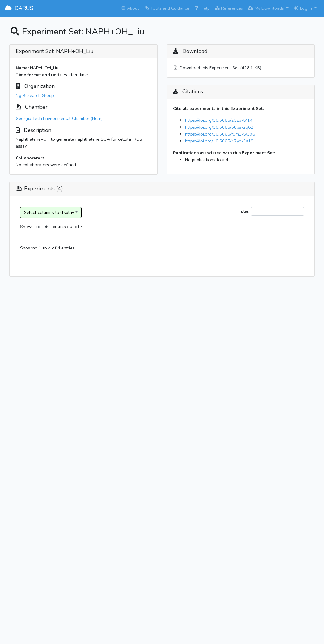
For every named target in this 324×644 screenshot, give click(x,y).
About (130, 8)
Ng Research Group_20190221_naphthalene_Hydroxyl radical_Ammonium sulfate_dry (70, 335)
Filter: (271, 211)
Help (202, 8)
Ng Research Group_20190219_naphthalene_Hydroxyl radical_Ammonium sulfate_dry (70, 286)
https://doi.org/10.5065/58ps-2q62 (219, 127)
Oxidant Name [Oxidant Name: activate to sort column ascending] (286, 250)
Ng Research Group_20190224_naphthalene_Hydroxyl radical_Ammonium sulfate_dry (70, 384)
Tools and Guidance (167, 8)
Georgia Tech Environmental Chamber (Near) (59, 118)
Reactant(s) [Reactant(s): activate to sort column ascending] (255, 253)
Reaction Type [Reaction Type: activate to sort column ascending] (214, 250)
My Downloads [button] (267, 8)
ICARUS (19, 8)
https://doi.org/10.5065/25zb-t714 (219, 120)
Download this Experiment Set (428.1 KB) (217, 68)
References (229, 8)
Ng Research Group (35, 95)
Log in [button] (303, 8)
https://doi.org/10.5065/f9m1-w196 (220, 134)
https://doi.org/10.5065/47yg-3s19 (219, 141)
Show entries (43, 227)
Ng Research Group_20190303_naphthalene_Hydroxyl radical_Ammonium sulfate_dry (70, 433)
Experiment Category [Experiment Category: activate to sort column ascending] (171, 253)
